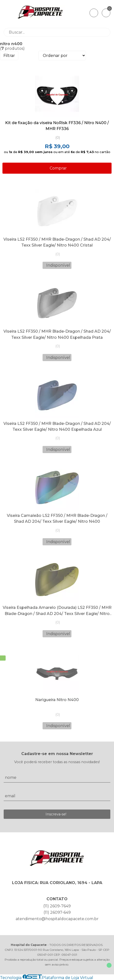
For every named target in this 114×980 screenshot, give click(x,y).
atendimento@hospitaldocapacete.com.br (57, 919)
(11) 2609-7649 (57, 906)
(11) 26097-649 (57, 912)
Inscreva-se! (56, 814)
